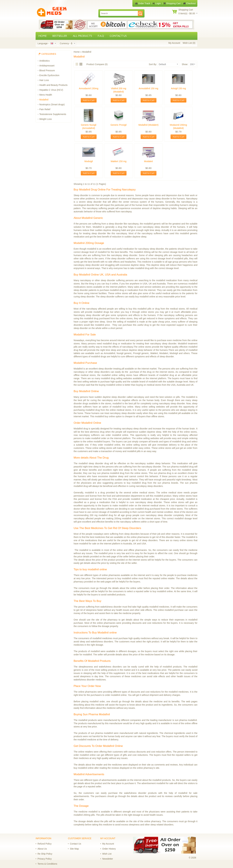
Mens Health (46, 95)
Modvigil (89, 161)
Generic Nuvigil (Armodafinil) (89, 126)
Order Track (143, 3)
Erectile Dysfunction (49, 75)
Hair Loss (44, 80)
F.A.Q (101, 36)
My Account (174, 43)
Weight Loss (46, 119)
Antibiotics (44, 61)
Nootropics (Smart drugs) (52, 104)
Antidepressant (47, 66)
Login (157, 3)
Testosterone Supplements (53, 114)
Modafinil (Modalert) (149, 125)
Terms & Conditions (47, 864)
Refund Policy (44, 844)
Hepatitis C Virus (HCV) (51, 90)
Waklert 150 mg (119, 161)
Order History (109, 849)
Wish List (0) (189, 43)
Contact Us (75, 844)
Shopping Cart (172, 3)
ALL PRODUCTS (82, 36)
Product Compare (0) (97, 64)
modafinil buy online (105, 416)
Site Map (74, 849)
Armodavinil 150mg (89, 88)
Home (77, 52)
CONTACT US (118, 36)
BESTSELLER (60, 36)
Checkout (189, 3)
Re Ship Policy (45, 854)
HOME (43, 36)
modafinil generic (152, 224)
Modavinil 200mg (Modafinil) (178, 126)
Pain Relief (45, 109)
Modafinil (44, 100)
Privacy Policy (45, 859)
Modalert (148, 161)
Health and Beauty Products (53, 85)
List (77, 64)
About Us (42, 849)
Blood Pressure (47, 70)
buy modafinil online (145, 297)
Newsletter (108, 859)
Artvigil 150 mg (178, 88)
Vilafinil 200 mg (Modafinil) (119, 90)
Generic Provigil (119, 125)
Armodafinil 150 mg (148, 88)
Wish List (107, 854)
